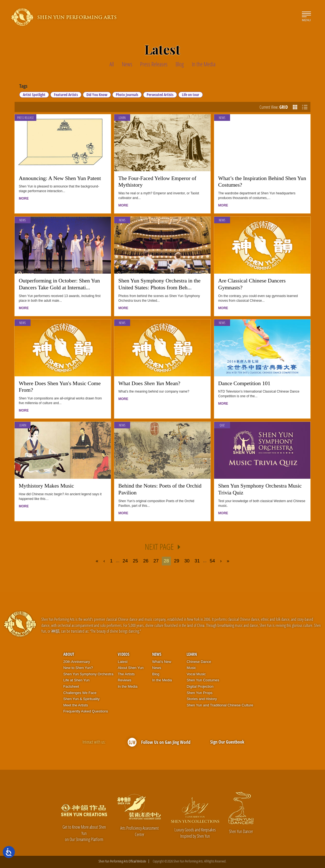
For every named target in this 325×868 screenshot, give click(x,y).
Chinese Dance (199, 662)
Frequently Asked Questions (86, 711)
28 (166, 561)
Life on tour (191, 95)
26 (146, 561)
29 (177, 561)
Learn (122, 118)
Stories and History (202, 699)
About (69, 654)
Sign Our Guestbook (227, 742)
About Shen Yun (131, 668)
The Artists (126, 674)
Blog (156, 674)
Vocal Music (196, 674)
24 (125, 561)
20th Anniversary (77, 662)
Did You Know (97, 95)
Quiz (222, 425)
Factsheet (71, 686)
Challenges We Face (80, 693)
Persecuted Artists (160, 95)
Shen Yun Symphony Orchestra (88, 674)
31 (197, 561)
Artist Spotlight (34, 95)
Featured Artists (66, 95)
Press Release (25, 118)
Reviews (125, 680)
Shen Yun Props (200, 693)
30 (187, 561)
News (222, 118)
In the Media (128, 686)
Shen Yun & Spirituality (81, 699)
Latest (123, 662)
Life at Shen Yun (76, 680)
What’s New (162, 662)
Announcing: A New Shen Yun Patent (60, 178)
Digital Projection (200, 686)
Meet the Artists (76, 705)
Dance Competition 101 (244, 383)
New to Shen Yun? (78, 668)
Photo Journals (127, 95)
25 (136, 561)
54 (212, 561)
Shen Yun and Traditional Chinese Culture (220, 705)
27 (156, 561)
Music (191, 668)
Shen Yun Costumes (203, 680)
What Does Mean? (149, 383)
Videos (124, 654)
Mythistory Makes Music (46, 486)
